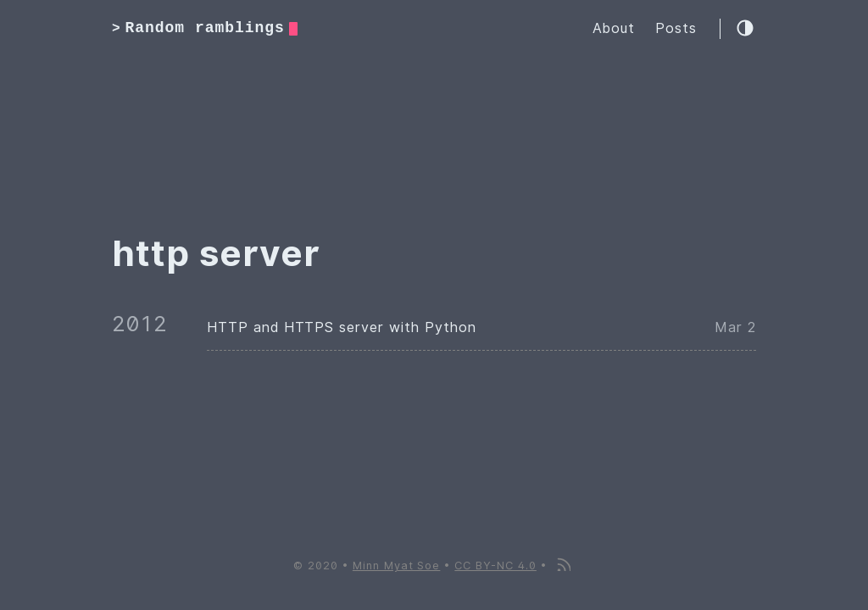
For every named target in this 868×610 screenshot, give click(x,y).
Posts (676, 28)
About (614, 28)
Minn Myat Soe (396, 566)
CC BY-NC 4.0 (495, 566)
